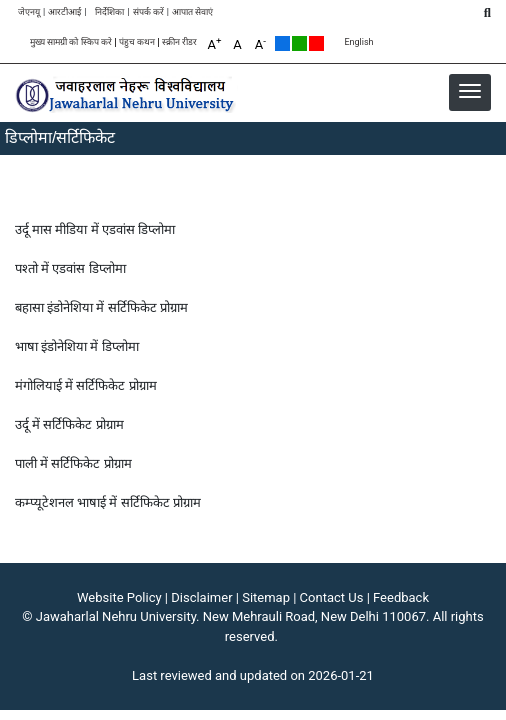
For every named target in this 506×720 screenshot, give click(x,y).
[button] (470, 91)
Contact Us (332, 597)
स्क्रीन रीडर (179, 42)
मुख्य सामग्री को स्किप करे (71, 42)
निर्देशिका (109, 12)
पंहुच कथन (137, 42)
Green (299, 43)
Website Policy (119, 597)
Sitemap (266, 597)
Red (316, 43)
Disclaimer (201, 597)
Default (282, 43)
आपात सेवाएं (192, 12)
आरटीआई (64, 12)
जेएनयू (29, 12)
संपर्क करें (148, 12)
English (358, 42)
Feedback (401, 597)
